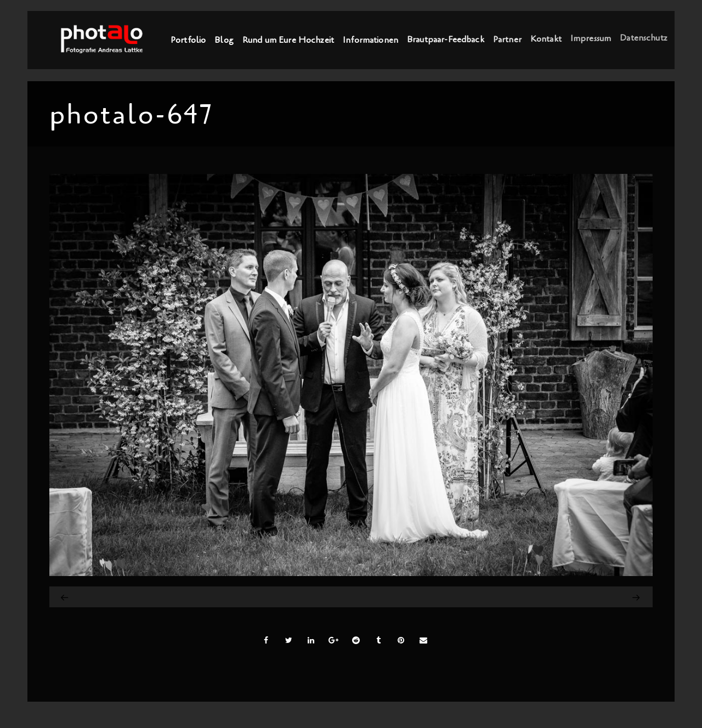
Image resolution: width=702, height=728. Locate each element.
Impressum (591, 37)
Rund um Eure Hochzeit (288, 40)
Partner (507, 39)
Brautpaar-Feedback (446, 39)
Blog (224, 40)
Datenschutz (644, 36)
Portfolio (188, 40)
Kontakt (546, 38)
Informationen (370, 39)
